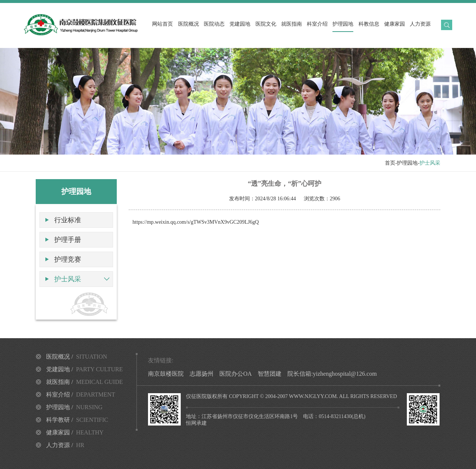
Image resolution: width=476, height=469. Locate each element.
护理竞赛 (68, 259)
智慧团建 (270, 374)
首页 (390, 163)
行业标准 (68, 220)
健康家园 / (75, 432)
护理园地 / (74, 407)
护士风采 (68, 279)
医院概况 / (77, 357)
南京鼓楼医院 (166, 374)
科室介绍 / (81, 394)
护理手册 (68, 240)
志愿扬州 (202, 374)
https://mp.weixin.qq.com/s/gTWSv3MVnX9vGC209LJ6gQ (196, 222)
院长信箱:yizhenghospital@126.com (332, 374)
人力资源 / (65, 445)
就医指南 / (85, 382)
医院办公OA (236, 374)
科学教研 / (77, 420)
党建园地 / (84, 369)
